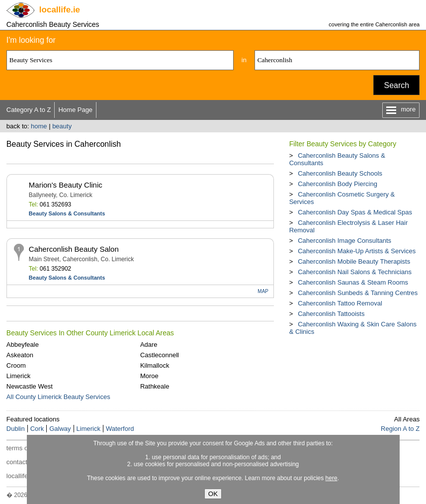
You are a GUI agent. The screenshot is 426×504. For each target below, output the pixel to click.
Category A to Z (29, 110)
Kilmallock (155, 365)
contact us (21, 462)
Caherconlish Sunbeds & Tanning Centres (358, 293)
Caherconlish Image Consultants (344, 241)
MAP (263, 291)
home (39, 126)
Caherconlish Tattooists (331, 314)
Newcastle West (30, 386)
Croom (16, 365)
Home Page (75, 110)
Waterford (120, 429)
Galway (60, 429)
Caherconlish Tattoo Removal (340, 303)
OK (213, 494)
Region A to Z (400, 429)
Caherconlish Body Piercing (338, 184)
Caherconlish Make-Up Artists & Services (357, 251)
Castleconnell (160, 355)
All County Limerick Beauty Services (58, 397)
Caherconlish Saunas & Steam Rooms (353, 282)
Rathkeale (155, 386)
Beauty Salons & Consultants (67, 213)
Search (396, 85)
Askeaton (20, 355)
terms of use (24, 448)
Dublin (16, 429)
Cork (37, 429)
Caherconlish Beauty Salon (74, 249)
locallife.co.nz (26, 476)
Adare (149, 345)
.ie (60, 10)
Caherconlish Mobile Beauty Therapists (354, 261)
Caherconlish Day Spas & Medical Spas (355, 212)
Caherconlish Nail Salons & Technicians (355, 272)
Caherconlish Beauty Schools (340, 173)
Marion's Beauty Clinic (66, 185)
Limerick (18, 376)
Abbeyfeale (23, 345)
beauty (62, 126)
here (332, 478)
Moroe (149, 376)
